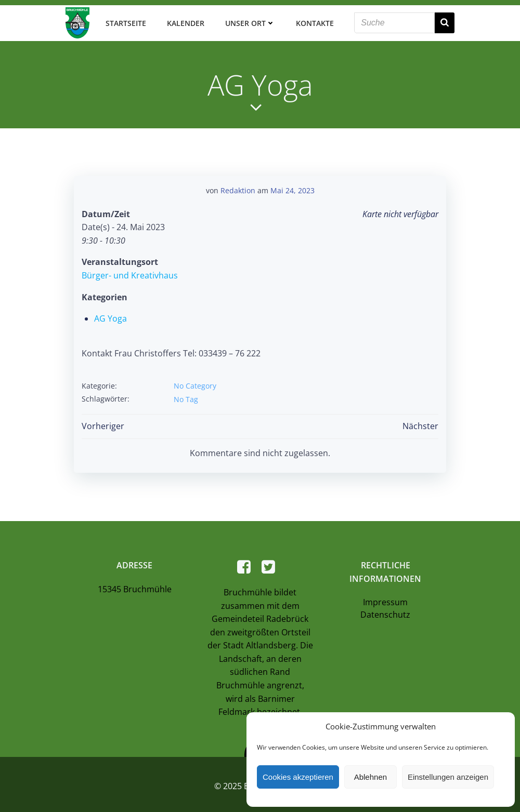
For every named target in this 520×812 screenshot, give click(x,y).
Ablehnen (370, 777)
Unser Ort (248, 21)
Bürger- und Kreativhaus (129, 270)
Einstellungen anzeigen (448, 777)
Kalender (183, 21)
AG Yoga (109, 313)
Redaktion (238, 185)
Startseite (123, 21)
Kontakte (312, 21)
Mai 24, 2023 (292, 185)
